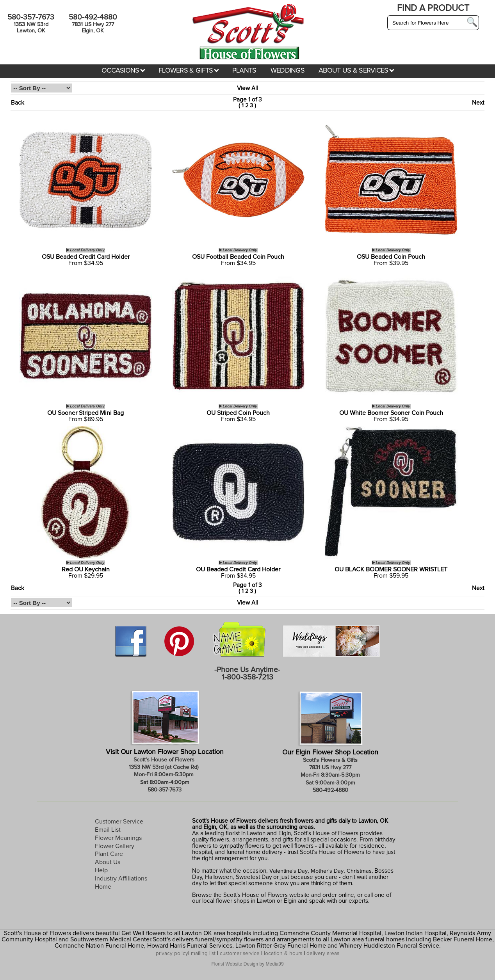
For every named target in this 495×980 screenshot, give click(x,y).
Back (18, 103)
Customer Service (119, 822)
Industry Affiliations (121, 879)
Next (478, 103)
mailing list (203, 953)
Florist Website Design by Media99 (247, 964)
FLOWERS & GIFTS (189, 71)
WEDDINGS (288, 71)
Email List (108, 830)
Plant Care (109, 854)
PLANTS (244, 71)
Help (101, 870)
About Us (108, 862)
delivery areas (323, 953)
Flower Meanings (118, 838)
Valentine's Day (288, 871)
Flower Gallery (115, 846)
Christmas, (360, 871)
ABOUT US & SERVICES (356, 71)
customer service (240, 953)
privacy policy (172, 953)
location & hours (283, 953)
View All (247, 88)
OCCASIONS (123, 71)
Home (103, 887)
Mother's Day (327, 871)
